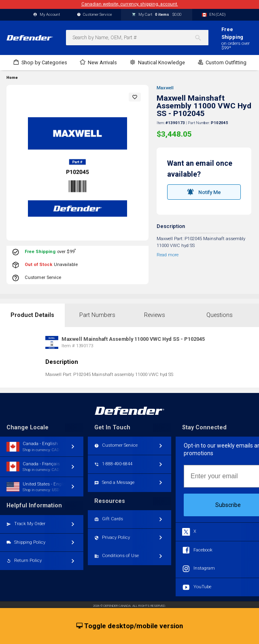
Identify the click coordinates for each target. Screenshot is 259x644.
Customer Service (95, 15)
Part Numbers (97, 315)
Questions (220, 315)
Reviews (155, 315)
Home (12, 78)
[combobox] (137, 38)
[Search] (201, 38)
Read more (168, 255)
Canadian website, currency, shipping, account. (130, 4)
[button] (135, 97)
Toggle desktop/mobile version (130, 626)
